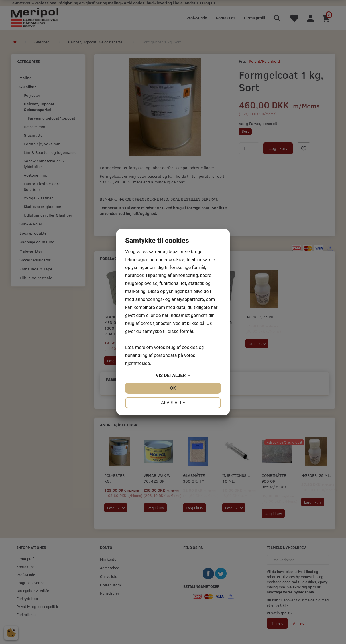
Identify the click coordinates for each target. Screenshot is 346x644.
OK (173, 388)
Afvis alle (173, 403)
